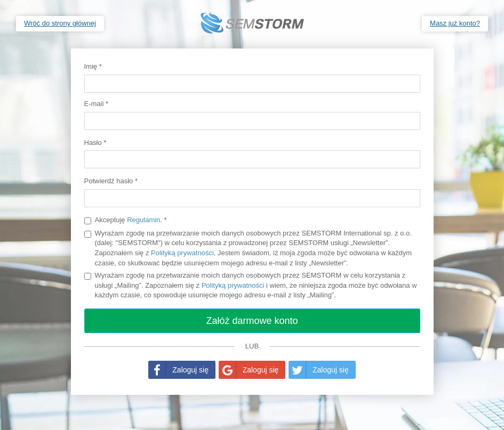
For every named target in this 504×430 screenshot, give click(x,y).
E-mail (97, 104)
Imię (93, 66)
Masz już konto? (455, 23)
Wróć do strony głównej (60, 23)
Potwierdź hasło (111, 181)
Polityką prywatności (182, 253)
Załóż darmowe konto (252, 321)
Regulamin (143, 220)
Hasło (95, 143)
